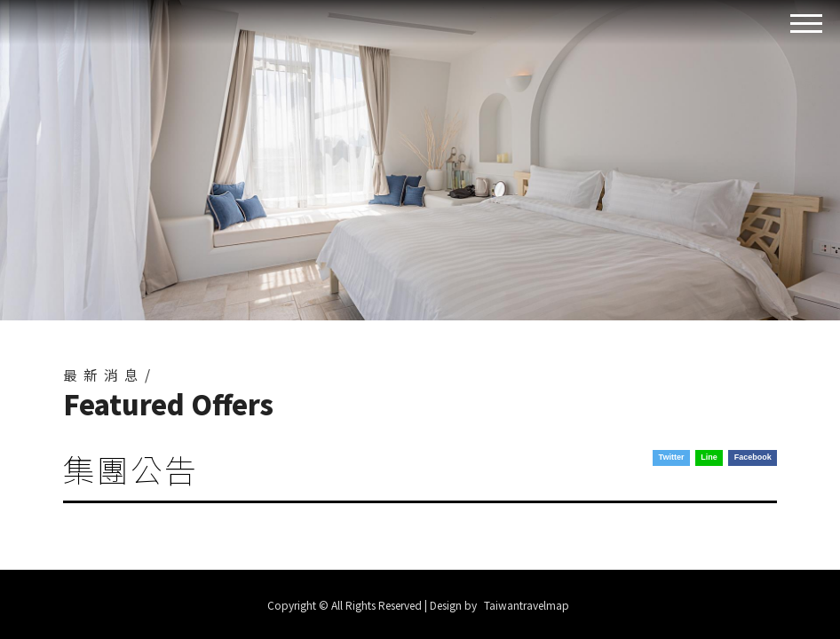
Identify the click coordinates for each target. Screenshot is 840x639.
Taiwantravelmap (527, 605)
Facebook (753, 457)
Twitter (672, 457)
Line (709, 457)
